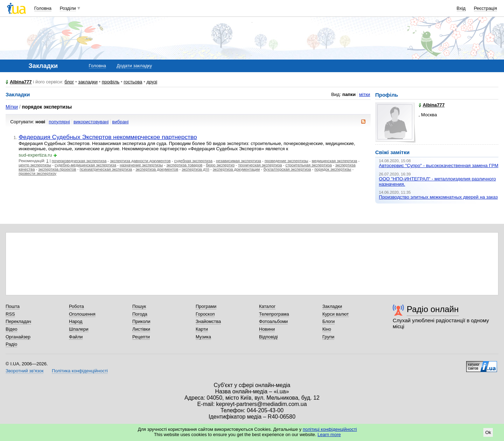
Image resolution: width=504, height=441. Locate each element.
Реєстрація (485, 8)
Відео (12, 329)
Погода (140, 314)
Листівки (141, 329)
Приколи (141, 321)
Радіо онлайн (433, 309)
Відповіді (268, 337)
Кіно (327, 329)
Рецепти (141, 337)
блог (69, 82)
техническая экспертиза (260, 165)
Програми (206, 306)
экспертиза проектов (57, 169)
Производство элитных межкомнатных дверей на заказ (439, 197)
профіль (111, 82)
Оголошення (82, 314)
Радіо (11, 344)
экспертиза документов (157, 169)
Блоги (328, 321)
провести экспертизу (37, 173)
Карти (202, 329)
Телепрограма (274, 314)
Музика (203, 337)
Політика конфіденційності (80, 371)
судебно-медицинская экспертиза (85, 165)
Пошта (13, 306)
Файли (76, 337)
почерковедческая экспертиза (79, 161)
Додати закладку (134, 66)
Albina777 (21, 82)
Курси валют (336, 314)
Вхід (461, 8)
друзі (152, 82)
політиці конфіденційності (330, 429)
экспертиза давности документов (140, 161)
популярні (59, 122)
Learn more (329, 435)
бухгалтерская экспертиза (287, 169)
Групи (328, 337)
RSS (10, 314)
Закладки (332, 306)
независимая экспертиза (239, 161)
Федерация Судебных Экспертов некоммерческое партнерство (108, 137)
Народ (76, 321)
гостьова (133, 82)
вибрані (120, 122)
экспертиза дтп (195, 169)
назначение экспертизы (141, 165)
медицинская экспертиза (335, 161)
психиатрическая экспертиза (106, 169)
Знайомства (208, 321)
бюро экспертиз (220, 165)
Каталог (267, 306)
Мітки (12, 107)
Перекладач (18, 321)
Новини (267, 329)
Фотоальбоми (273, 321)
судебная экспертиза (193, 161)
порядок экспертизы (333, 169)
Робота (76, 306)
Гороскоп (205, 314)
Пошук (139, 306)
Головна (43, 8)
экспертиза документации (236, 169)
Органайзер (18, 337)
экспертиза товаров (184, 165)
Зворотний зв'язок (24, 371)
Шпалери (79, 329)
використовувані (91, 122)
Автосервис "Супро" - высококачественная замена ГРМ (439, 166)
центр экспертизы (35, 165)
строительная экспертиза (309, 165)
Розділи (68, 8)
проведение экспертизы (286, 161)
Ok (488, 432)
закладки (88, 82)
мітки (365, 94)
